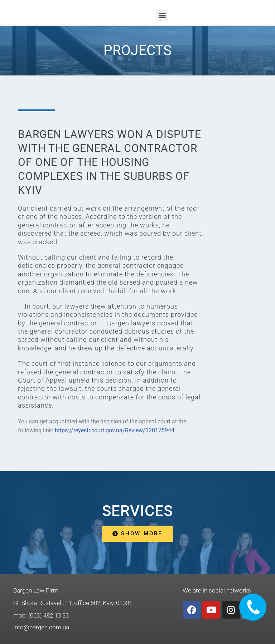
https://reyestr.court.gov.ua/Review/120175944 (115, 430)
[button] (162, 15)
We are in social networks (217, 590)
